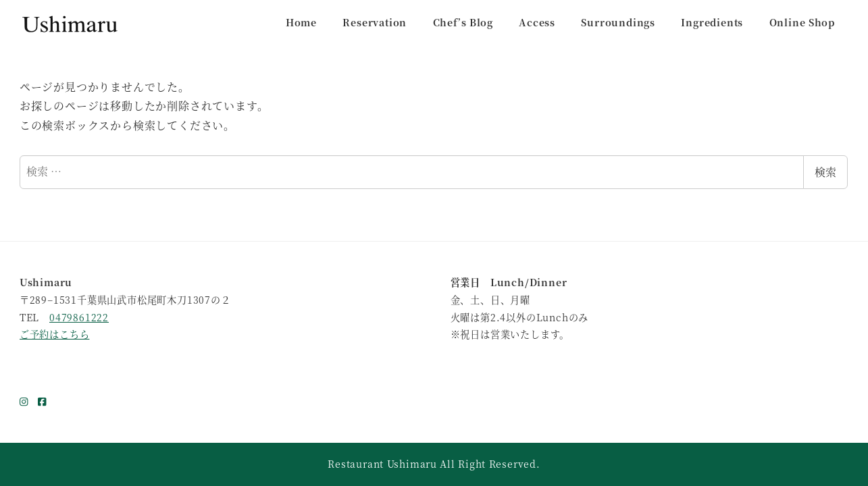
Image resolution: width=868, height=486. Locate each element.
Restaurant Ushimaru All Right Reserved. (434, 464)
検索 (825, 172)
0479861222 (79, 317)
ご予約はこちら (55, 334)
